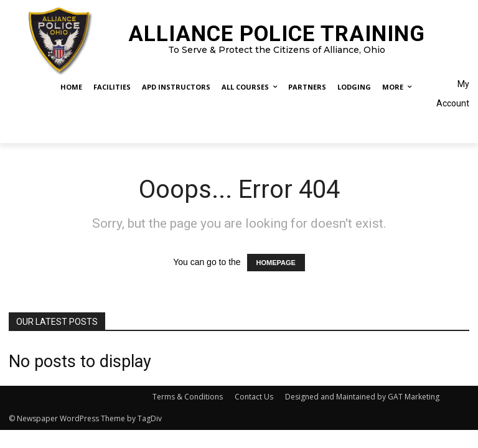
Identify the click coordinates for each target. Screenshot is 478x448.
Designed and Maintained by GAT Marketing (362, 397)
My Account (453, 94)
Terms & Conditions (188, 397)
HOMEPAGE (276, 263)
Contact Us (254, 397)
